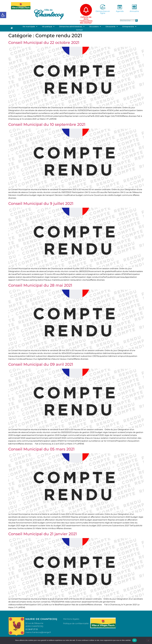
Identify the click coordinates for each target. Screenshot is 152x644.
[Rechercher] (137, 21)
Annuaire (134, 11)
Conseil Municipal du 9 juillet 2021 (41, 203)
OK (134, 640)
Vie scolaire (95, 27)
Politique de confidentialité (76, 623)
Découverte (112, 27)
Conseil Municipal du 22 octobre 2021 (44, 43)
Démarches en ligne (103, 12)
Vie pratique (48, 27)
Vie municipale (30, 27)
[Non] (148, 640)
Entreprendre (129, 27)
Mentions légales (71, 619)
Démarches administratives (72, 27)
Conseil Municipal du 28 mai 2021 (40, 285)
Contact (79, 30)
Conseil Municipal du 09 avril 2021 (41, 364)
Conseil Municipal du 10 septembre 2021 (47, 124)
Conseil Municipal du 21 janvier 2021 (43, 534)
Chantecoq (48, 14)
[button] (3, 15)
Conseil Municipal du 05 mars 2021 (41, 449)
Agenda (120, 11)
